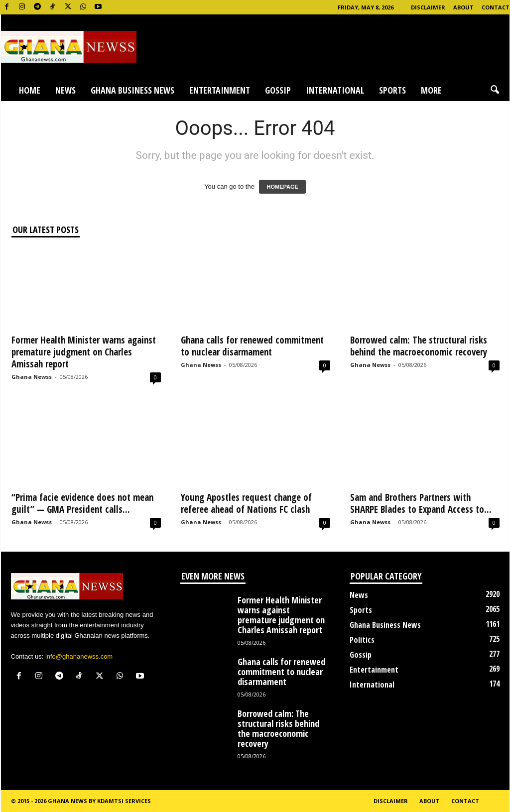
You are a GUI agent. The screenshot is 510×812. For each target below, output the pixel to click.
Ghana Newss (32, 377)
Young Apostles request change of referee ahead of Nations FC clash (246, 503)
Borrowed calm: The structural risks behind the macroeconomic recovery (419, 346)
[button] (495, 90)
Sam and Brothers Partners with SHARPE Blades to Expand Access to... (421, 503)
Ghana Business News (132, 90)
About (463, 7)
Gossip (278, 90)
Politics (362, 640)
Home (30, 90)
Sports (392, 90)
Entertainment (220, 90)
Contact (496, 7)
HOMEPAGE (282, 187)
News (65, 90)
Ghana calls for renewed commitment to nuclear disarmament (252, 346)
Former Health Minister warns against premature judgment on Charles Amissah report (84, 352)
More (431, 90)
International (335, 90)
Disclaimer (428, 7)
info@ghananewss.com (79, 656)
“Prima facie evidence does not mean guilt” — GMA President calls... (82, 503)
